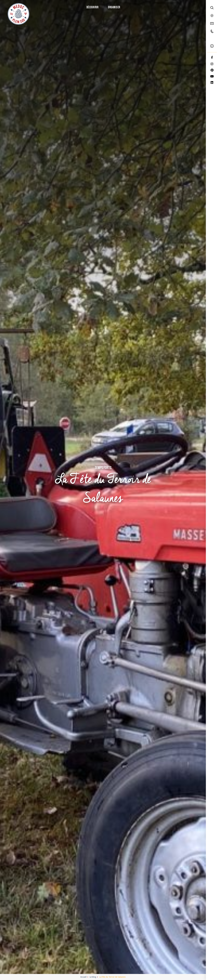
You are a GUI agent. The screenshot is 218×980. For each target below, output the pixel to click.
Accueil (83, 977)
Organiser (114, 8)
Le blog (93, 977)
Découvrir (92, 8)
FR (212, 39)
